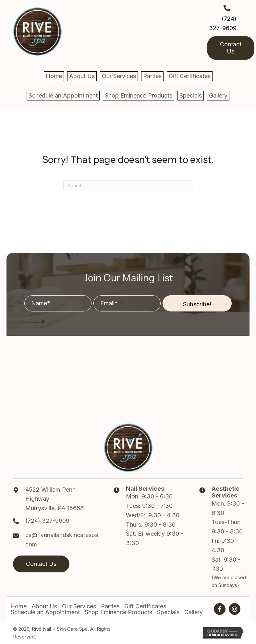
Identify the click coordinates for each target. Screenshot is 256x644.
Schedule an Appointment (45, 612)
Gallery (194, 612)
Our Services (79, 606)
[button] (197, 303)
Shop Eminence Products (118, 612)
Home (18, 606)
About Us (44, 606)
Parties (110, 606)
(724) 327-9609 (47, 521)
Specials (168, 612)
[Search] (128, 186)
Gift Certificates (145, 606)
